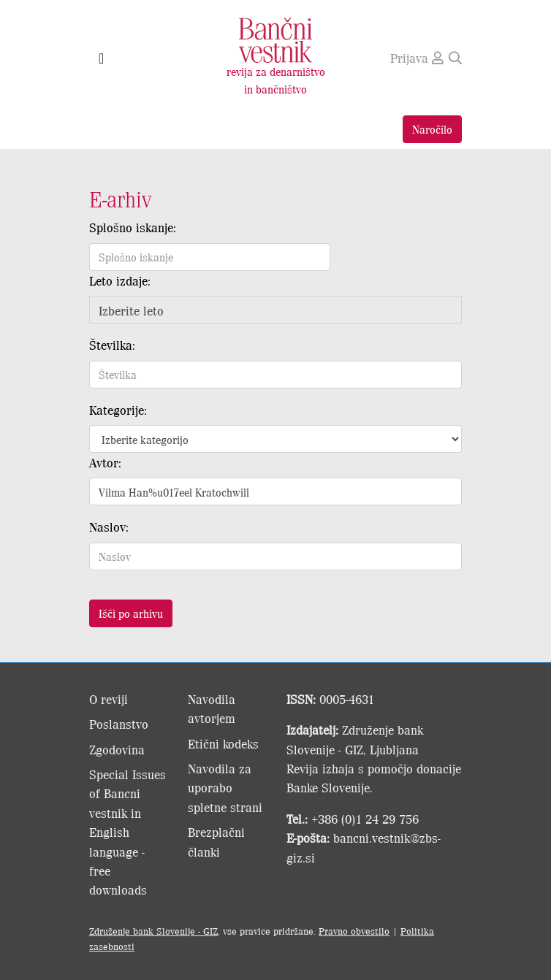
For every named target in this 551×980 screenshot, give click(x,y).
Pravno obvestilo (354, 931)
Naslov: (109, 527)
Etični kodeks (223, 743)
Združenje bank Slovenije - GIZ (153, 931)
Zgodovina (117, 749)
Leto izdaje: (120, 280)
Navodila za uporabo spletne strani (225, 788)
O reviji (109, 699)
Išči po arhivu (131, 613)
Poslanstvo (119, 724)
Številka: (112, 345)
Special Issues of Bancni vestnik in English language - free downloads (128, 832)
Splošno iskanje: (133, 227)
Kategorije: (118, 410)
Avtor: (105, 462)
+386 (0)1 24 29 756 (365, 819)
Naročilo (432, 129)
